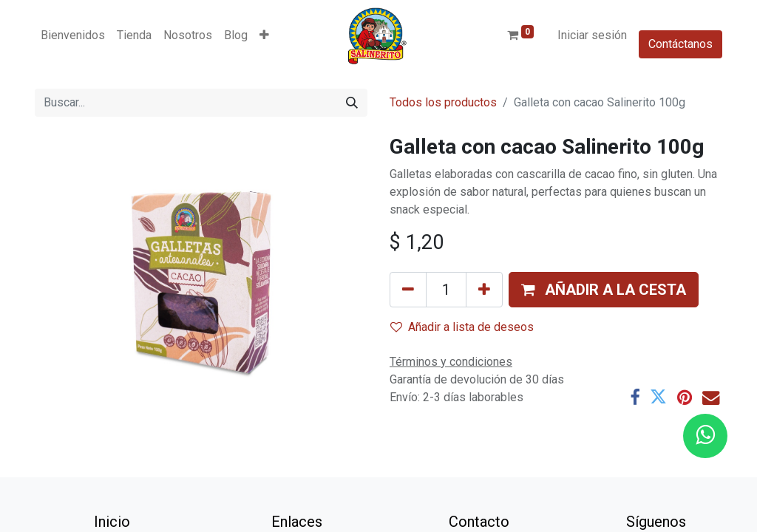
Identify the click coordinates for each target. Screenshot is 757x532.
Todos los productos (443, 102)
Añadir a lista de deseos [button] (462, 327)
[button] (264, 35)
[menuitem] (73, 35)
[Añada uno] (484, 290)
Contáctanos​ (680, 44)
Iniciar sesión (592, 35)
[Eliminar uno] (408, 290)
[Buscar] (352, 103)
